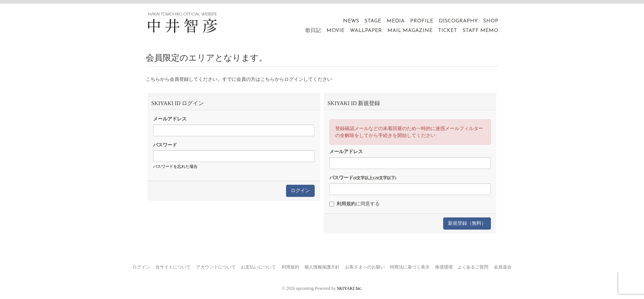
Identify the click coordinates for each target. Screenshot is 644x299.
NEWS (351, 21)
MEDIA (396, 21)
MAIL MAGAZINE (410, 31)
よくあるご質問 (473, 267)
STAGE (373, 21)
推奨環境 (444, 267)
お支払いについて (258, 267)
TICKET (448, 31)
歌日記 (313, 31)
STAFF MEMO (480, 31)
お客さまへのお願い (365, 267)
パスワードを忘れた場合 (175, 166)
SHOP (491, 21)
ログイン (141, 267)
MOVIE (335, 31)
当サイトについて (173, 267)
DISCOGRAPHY (458, 21)
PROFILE (422, 21)
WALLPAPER (366, 31)
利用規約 (346, 204)
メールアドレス (170, 119)
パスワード (165, 145)
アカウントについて (216, 267)
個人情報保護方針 (322, 267)
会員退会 (503, 267)
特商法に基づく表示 (410, 267)
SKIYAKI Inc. (349, 288)
